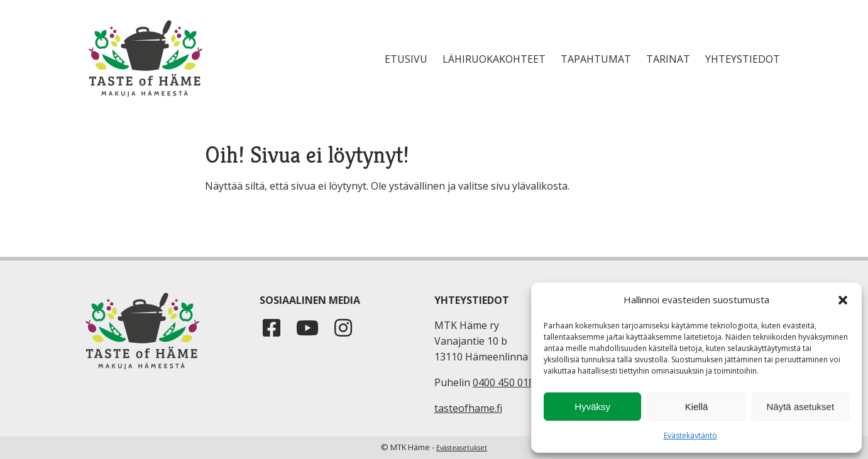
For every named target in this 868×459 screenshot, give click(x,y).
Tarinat (668, 59)
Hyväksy (592, 407)
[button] (843, 300)
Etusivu (406, 59)
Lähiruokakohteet (494, 59)
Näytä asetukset (801, 407)
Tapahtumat (596, 59)
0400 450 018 (503, 382)
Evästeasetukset (462, 448)
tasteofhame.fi (468, 408)
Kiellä (697, 407)
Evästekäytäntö (690, 435)
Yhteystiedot (743, 59)
